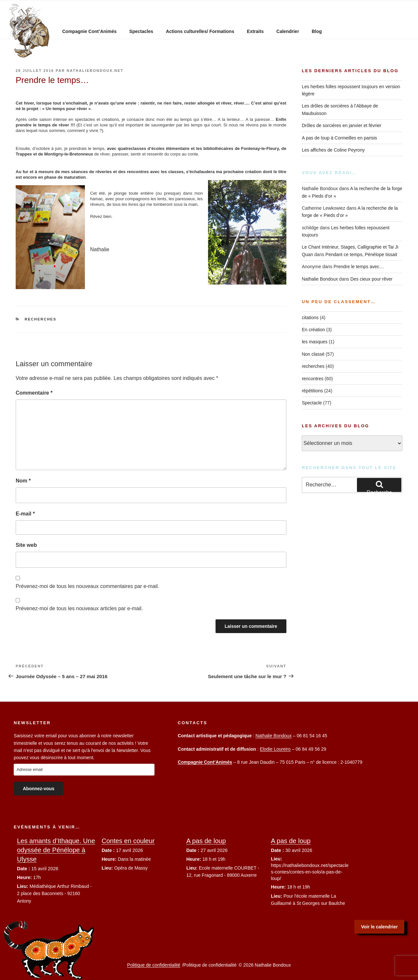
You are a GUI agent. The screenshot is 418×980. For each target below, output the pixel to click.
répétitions (312, 391)
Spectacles (141, 31)
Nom (23, 481)
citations (310, 318)
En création (313, 330)
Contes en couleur (128, 841)
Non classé (313, 354)
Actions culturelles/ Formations (200, 31)
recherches (41, 319)
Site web (26, 545)
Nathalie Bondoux (320, 279)
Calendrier (288, 31)
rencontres (313, 379)
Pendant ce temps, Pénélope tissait (361, 254)
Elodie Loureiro (275, 749)
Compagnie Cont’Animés (89, 31)
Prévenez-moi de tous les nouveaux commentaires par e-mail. (87, 586)
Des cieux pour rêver (371, 279)
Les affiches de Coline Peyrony (333, 150)
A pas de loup (206, 841)
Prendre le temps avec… (359, 267)
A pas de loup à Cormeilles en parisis (339, 138)
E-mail (25, 514)
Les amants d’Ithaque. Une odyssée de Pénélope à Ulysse (56, 850)
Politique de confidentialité (154, 965)
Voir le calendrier (379, 927)
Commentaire (34, 393)
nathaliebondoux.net (95, 71)
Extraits (255, 31)
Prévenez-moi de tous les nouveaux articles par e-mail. (79, 608)
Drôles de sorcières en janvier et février (342, 125)
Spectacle (312, 403)
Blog (317, 31)
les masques (315, 342)
